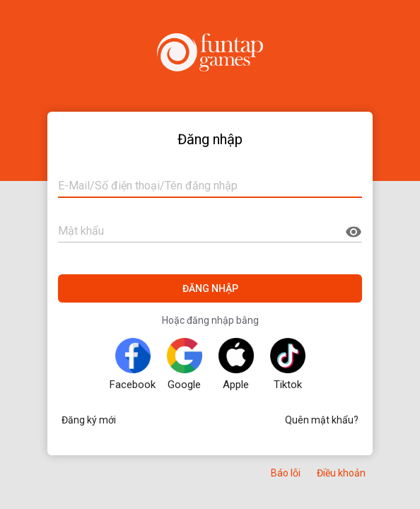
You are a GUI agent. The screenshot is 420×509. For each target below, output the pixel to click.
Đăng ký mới (89, 420)
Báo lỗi (286, 473)
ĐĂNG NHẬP (210, 288)
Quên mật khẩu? (322, 420)
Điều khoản (341, 473)
